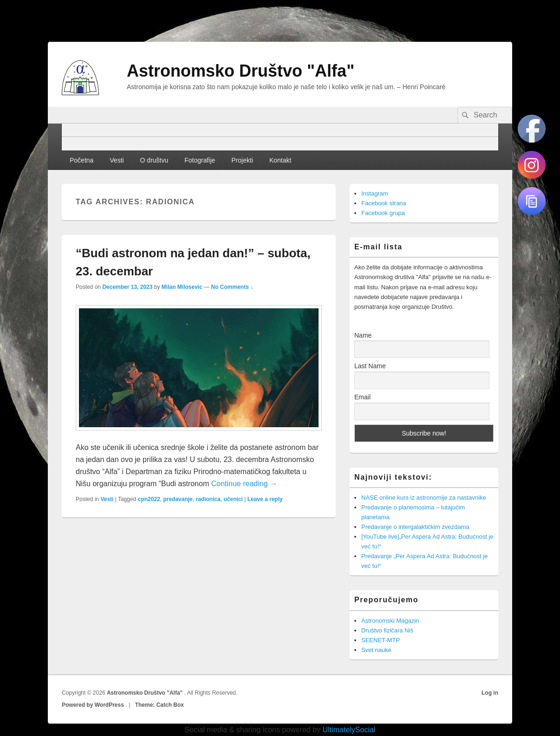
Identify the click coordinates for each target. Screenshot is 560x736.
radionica (208, 499)
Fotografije (200, 160)
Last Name (370, 366)
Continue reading (244, 484)
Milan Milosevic (182, 287)
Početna (81, 160)
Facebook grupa (383, 213)
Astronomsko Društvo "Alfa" (241, 71)
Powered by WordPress (93, 705)
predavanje (178, 499)
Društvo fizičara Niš (387, 630)
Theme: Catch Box (160, 705)
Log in (490, 693)
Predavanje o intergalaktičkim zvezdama (415, 527)
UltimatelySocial (349, 730)
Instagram (375, 193)
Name (363, 335)
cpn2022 (149, 499)
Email (362, 397)
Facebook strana (384, 203)
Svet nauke (376, 650)
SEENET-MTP (381, 640)
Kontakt (280, 160)
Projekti (242, 160)
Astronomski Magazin (390, 621)
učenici (233, 499)
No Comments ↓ (232, 287)
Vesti (117, 160)
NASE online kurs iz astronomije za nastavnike (424, 498)
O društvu (154, 160)
